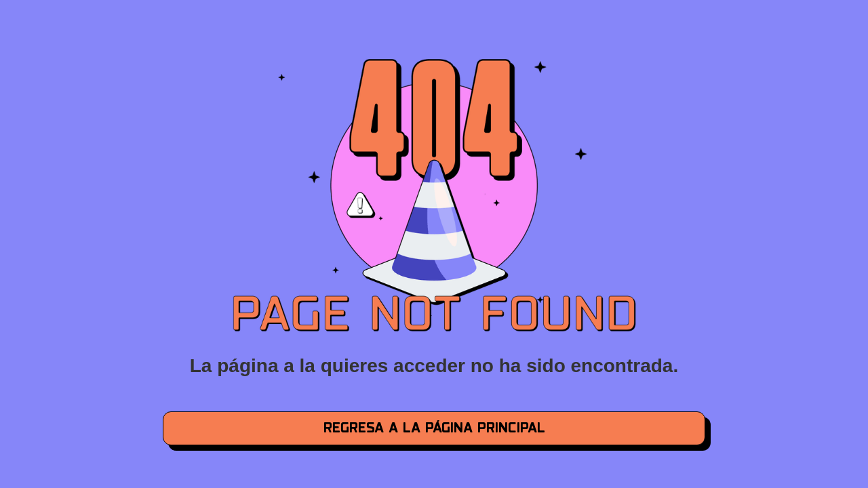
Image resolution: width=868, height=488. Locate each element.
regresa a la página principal (434, 428)
